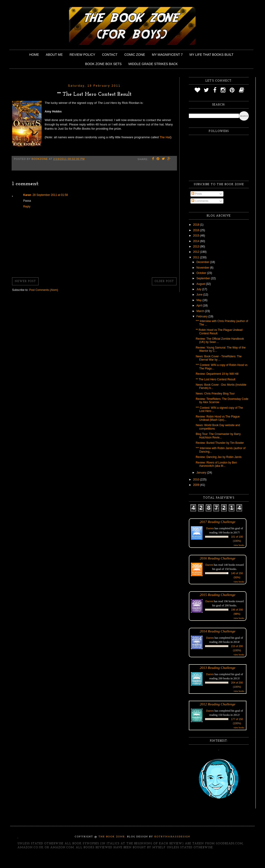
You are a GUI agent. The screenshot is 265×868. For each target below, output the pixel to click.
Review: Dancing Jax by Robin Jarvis (219, 457)
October (202, 273)
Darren (210, 528)
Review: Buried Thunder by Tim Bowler (220, 443)
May (200, 300)
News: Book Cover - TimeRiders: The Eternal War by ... (219, 358)
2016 (196, 230)
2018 (196, 225)
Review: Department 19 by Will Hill (217, 374)
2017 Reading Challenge (218, 522)
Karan (27, 195)
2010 (196, 480)
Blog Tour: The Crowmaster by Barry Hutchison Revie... (218, 436)
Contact (110, 55)
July (199, 289)
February (202, 316)
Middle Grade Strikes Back (153, 64)
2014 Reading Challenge (218, 631)
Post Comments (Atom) (44, 290)
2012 (196, 252)
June (200, 295)
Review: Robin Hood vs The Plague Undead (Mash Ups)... (218, 418)
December (203, 262)
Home (34, 55)
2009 (196, 485)
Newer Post (25, 281)
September (204, 278)
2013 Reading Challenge (218, 668)
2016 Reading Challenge (218, 558)
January (202, 473)
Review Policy (82, 55)
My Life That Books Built (211, 55)
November (203, 268)
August (201, 284)
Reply (27, 207)
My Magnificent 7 (167, 55)
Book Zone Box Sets (103, 64)
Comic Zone (135, 55)
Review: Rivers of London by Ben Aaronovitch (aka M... (216, 464)
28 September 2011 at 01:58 (50, 195)
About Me (54, 55)
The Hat (165, 137)
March (201, 311)
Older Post (164, 281)
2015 (196, 236)
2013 (196, 247)
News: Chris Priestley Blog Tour (215, 394)
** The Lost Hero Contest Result (216, 379)
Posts (197, 194)
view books (239, 545)
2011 (196, 257)
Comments (200, 201)
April (200, 306)
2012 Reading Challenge (218, 704)
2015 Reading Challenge (218, 595)
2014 (196, 241)
